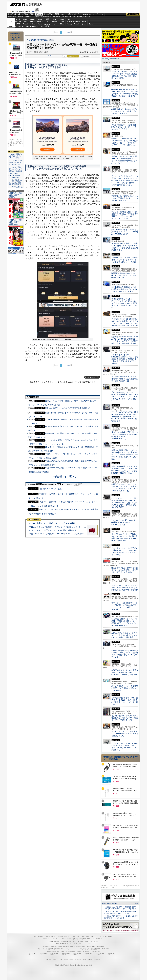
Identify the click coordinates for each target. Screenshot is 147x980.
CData (62, 24)
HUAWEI (69, 22)
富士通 (18, 19)
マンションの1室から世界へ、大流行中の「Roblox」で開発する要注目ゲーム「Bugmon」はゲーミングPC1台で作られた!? (125, 215)
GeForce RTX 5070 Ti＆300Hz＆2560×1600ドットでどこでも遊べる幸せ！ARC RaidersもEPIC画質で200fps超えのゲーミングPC (125, 93)
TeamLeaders (56, 17)
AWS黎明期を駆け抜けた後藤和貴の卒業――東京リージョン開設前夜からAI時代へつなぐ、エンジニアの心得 (125, 654)
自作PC (70, 14)
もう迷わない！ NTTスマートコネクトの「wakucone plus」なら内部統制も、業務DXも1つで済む (125, 588)
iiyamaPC (33, 19)
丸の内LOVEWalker (101, 954)
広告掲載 (97, 959)
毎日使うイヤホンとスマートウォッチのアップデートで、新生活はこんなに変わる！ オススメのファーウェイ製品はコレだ (125, 488)
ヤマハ (84, 24)
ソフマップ (40, 26)
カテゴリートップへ (92, 377)
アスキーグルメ (38, 17)
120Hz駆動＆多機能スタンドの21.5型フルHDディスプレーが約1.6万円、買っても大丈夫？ (124, 289)
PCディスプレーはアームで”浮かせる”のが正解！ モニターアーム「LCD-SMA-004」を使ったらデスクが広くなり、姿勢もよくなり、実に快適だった (124, 503)
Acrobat (25, 24)
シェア (49, 56)
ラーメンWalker (33, 954)
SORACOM (66, 946)
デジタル (34, 5)
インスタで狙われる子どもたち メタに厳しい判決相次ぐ (54, 530)
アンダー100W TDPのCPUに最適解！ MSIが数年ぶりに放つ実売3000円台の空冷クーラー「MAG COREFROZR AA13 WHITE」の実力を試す (125, 417)
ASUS (62, 19)
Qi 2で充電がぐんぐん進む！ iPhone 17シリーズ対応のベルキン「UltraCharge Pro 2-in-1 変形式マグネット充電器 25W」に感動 (124, 303)
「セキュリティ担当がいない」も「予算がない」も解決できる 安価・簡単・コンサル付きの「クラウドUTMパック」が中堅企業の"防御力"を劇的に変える (125, 180)
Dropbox (55, 24)
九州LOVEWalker (90, 954)
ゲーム (101, 14)
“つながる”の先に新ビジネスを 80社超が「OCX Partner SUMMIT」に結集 (124, 522)
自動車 (57, 14)
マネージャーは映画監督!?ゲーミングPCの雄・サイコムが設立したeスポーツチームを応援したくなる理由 (124, 606)
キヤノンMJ (25, 26)
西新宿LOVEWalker (67, 954)
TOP (35, 936)
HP (69, 19)
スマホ (85, 14)
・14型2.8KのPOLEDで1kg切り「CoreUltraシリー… (16, 176)
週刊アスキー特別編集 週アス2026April (16, 195)
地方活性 (80, 17)
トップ (10, 14)
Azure (40, 24)
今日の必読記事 (51, 951)
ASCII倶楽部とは (18, 187)
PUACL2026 (87, 17)
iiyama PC (70, 939)
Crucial (62, 22)
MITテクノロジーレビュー (92, 951)
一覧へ (136, 903)
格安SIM (20, 17)
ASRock (55, 22)
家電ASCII (28, 17)
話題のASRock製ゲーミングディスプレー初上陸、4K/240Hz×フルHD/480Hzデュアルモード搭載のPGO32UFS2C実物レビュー (125, 470)
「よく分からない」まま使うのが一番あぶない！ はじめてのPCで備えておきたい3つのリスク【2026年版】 (125, 551)
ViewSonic (76, 22)
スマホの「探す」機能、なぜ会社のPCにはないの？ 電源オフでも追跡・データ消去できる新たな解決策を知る (125, 247)
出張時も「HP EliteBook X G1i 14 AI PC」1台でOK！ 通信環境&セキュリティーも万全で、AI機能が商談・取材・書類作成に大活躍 (125, 340)
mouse (25, 19)
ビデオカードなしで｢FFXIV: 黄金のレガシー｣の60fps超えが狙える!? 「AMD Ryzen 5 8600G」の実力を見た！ (125, 747)
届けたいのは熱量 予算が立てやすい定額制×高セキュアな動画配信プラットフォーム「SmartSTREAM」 (125, 435)
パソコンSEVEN (47, 19)
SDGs (75, 17)
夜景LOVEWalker (79, 954)
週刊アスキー (47, 17)
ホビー (63, 14)
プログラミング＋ (85, 949)
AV (75, 14)
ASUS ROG (33, 22)
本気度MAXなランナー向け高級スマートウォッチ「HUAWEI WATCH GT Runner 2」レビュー (125, 672)
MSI (55, 19)
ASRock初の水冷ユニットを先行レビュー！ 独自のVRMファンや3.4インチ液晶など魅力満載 (124, 635)
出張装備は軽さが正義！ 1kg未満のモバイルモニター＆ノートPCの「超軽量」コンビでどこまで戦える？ (125, 701)
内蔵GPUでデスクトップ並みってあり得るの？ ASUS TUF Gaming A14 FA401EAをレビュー (125, 232)
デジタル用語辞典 (71, 951)
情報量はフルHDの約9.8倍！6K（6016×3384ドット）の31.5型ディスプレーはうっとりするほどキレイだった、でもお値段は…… (125, 142)
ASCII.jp (17, 5)
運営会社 (78, 959)
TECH (32, 14)
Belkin (84, 22)
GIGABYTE (40, 22)
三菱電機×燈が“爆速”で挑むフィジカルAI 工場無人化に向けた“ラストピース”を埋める (125, 198)
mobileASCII (80, 951)
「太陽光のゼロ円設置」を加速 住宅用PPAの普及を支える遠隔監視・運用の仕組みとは (125, 379)
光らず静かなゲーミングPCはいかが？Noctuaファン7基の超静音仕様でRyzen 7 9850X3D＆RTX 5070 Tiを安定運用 (124, 537)
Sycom (40, 19)
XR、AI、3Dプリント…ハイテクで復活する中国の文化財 (68, 408)
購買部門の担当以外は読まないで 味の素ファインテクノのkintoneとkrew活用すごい (125, 275)
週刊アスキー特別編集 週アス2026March (16, 222)
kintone (33, 24)
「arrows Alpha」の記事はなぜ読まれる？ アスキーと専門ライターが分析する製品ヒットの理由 (124, 260)
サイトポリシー (51, 959)
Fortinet (76, 24)
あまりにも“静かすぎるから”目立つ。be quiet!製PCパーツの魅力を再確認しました (125, 734)
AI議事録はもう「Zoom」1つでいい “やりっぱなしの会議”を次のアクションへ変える (125, 111)
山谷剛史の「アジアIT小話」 (39, 40)
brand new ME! (86, 944)
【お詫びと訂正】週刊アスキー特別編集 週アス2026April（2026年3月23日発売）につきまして (120, 908)
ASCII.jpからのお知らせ (111, 903)
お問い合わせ (88, 959)
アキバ (80, 14)
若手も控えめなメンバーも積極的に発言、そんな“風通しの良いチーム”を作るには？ (125, 688)
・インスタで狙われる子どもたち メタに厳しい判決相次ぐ (15, 169)
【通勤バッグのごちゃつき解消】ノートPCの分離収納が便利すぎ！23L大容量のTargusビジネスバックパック (125, 160)
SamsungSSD (46, 21)
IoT (19, 14)
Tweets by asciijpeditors (110, 59)
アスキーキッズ (12, 17)
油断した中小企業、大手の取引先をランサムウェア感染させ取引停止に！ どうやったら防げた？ (125, 570)
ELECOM (18, 22)
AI (15, 14)
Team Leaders (75, 949)
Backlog (69, 24)
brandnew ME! (47, 26)
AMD (25, 22)
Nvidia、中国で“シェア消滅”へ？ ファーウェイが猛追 (52, 523)
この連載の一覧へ (63, 477)
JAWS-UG (58, 941)
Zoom (91, 24)
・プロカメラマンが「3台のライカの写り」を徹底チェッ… (15, 162)
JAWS (18, 24)
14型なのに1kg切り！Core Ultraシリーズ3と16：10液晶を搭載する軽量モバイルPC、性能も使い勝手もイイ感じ (124, 75)
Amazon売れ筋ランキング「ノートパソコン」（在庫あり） (15, 36)
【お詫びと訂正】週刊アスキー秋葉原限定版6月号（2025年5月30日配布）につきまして (120, 912)
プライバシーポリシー (66, 959)
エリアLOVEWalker (44, 954)
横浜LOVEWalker (56, 954)
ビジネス (25, 14)
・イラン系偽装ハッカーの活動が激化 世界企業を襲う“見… (16, 182)
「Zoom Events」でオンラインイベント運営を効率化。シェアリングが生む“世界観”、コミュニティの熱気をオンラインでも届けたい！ (125, 397)
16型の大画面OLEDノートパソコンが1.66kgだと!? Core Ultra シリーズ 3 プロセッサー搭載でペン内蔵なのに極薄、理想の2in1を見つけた (125, 454)
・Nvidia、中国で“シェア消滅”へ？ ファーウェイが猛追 (15, 156)
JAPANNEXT (33, 26)
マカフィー (18, 26)
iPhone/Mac (48, 14)
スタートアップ (93, 14)
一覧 (64, 56)
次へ (68, 32)
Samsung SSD (47, 946)
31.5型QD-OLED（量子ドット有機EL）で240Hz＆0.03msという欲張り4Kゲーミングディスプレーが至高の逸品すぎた (125, 622)
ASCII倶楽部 (133, 14)
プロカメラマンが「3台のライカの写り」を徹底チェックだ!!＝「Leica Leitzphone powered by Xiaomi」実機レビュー (79, 527)
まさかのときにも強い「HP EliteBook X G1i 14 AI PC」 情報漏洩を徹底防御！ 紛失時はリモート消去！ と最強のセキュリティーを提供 (125, 359)
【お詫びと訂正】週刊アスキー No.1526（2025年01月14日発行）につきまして (121, 917)
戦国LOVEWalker (113, 954)
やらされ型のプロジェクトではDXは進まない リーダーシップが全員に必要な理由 (124, 127)
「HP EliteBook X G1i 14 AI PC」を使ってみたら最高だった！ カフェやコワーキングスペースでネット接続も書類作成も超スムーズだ (125, 322)
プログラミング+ (67, 17)
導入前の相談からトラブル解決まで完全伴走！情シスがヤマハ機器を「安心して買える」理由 (125, 718)
